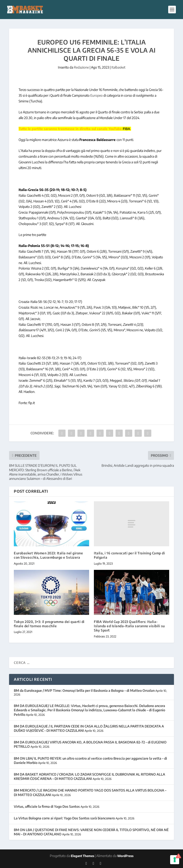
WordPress (125, 856)
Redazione (81, 67)
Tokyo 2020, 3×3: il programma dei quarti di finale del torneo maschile (49, 624)
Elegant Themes (82, 856)
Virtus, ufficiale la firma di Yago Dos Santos (47, 806)
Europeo (97, 95)
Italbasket (118, 67)
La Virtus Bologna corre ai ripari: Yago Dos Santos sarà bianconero (64, 818)
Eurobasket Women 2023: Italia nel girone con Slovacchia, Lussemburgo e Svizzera (48, 555)
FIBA (126, 129)
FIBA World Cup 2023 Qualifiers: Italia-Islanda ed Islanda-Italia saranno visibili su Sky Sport (129, 626)
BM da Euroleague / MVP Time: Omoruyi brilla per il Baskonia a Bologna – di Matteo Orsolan (84, 690)
